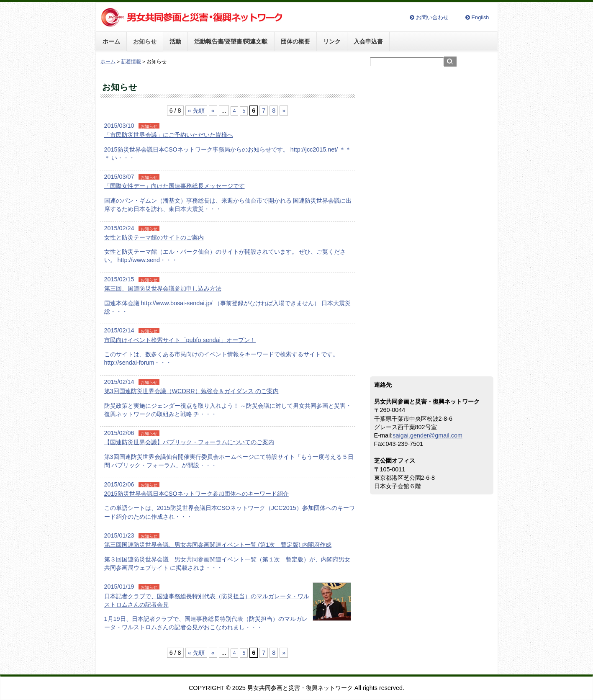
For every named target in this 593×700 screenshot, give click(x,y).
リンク (332, 41)
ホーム (111, 41)
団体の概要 (295, 41)
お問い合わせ (432, 18)
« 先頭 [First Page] (196, 111)
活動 (175, 41)
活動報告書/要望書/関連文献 (231, 41)
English (480, 18)
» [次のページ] (284, 111)
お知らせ (145, 41)
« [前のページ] (213, 111)
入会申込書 (368, 41)
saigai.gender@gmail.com (427, 435)
